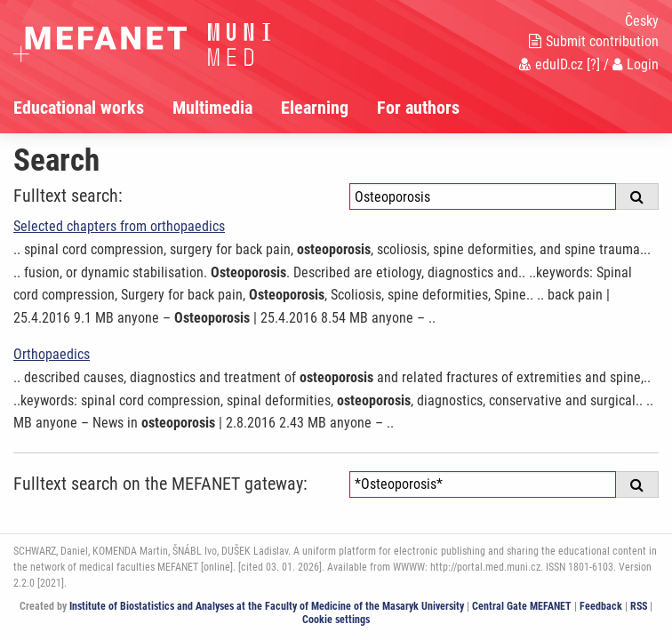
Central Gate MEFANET (522, 606)
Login (636, 64)
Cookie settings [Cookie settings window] (336, 620)
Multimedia (212, 108)
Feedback (601, 606)
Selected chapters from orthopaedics (119, 226)
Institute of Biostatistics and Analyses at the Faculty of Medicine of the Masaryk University (267, 606)
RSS (639, 606)
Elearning (315, 108)
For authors (418, 108)
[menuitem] (93, 108)
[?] (593, 64)
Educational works (79, 108)
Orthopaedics (52, 354)
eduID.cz (551, 64)
